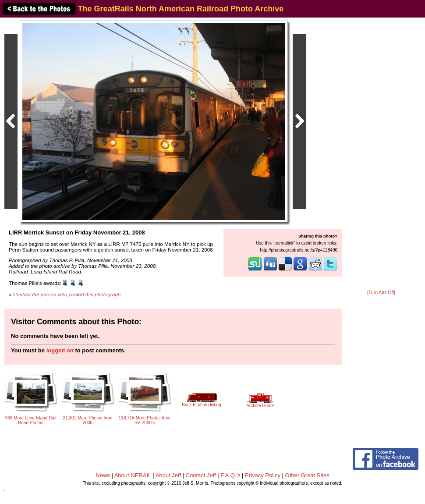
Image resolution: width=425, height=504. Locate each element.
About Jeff (168, 475)
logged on (60, 350)
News (103, 475)
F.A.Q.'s (230, 475)
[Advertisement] (381, 154)
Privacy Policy (263, 475)
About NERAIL (133, 475)
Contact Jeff (201, 475)
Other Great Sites (307, 475)
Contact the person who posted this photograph (67, 294)
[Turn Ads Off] (381, 293)
